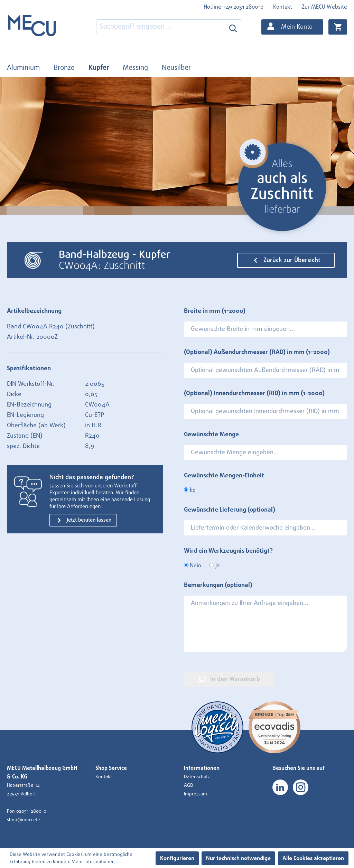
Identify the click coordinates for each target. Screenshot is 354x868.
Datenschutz (197, 777)
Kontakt (283, 7)
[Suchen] (233, 27)
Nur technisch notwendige (238, 858)
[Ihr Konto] (292, 27)
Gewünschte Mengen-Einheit (224, 476)
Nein (193, 566)
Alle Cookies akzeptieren (313, 858)
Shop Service (111, 768)
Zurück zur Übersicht (286, 260)
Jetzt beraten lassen (83, 520)
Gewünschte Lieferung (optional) (230, 510)
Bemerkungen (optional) (218, 585)
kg (190, 490)
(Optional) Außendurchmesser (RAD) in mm (257, 352)
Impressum (195, 794)
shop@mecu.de (24, 820)
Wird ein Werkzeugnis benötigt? (228, 551)
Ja (215, 566)
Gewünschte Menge (211, 435)
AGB (188, 785)
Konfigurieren (177, 858)
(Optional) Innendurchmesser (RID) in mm (254, 393)
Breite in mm (215, 311)
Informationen (202, 768)
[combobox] (161, 27)
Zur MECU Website (324, 7)
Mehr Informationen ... (95, 862)
